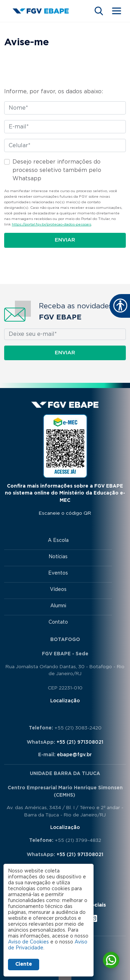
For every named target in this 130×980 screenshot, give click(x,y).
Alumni (58, 606)
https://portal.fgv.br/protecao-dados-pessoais (51, 224)
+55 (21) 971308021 (80, 742)
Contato (58, 622)
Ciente (24, 964)
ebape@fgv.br (74, 755)
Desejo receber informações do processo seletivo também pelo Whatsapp (57, 170)
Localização (65, 701)
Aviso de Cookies (28, 942)
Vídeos (58, 590)
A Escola (58, 540)
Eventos (58, 573)
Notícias (58, 557)
